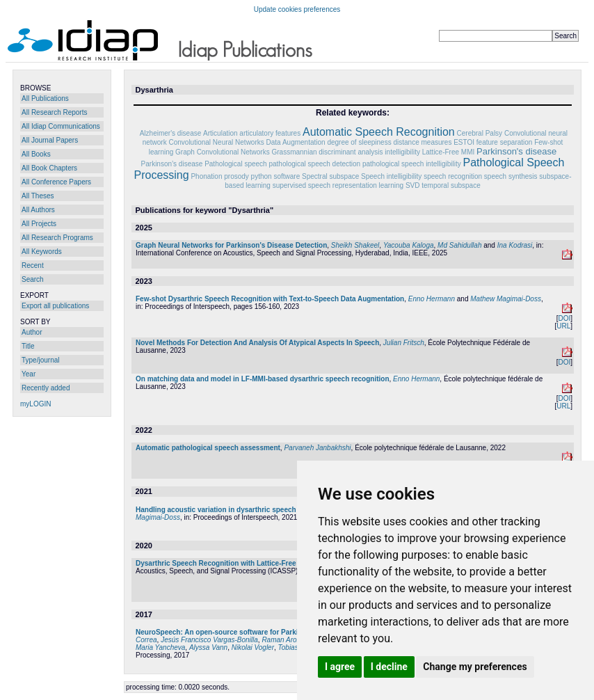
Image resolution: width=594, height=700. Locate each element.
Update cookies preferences (297, 9)
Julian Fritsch (404, 343)
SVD (413, 185)
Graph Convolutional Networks (223, 152)
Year (29, 374)
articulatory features (270, 133)
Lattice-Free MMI (449, 152)
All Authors (38, 210)
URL (563, 326)
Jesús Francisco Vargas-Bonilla (209, 640)
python (262, 176)
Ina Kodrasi (515, 245)
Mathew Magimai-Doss (506, 299)
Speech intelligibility (391, 176)
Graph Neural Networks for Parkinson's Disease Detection (231, 245)
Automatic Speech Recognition (379, 132)
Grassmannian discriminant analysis (327, 152)
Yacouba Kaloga (409, 245)
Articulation (220, 133)
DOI (564, 318)
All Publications (45, 98)
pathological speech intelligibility (412, 164)
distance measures (422, 142)
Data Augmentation (296, 142)
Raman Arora (282, 640)
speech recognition (453, 176)
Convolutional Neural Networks (216, 142)
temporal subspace (451, 185)
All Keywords (42, 252)
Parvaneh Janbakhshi (317, 448)
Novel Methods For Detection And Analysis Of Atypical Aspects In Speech (257, 343)
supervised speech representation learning (338, 185)
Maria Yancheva (160, 647)
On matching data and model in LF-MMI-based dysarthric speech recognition (263, 379)
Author (32, 332)
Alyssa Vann (208, 647)
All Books (36, 154)
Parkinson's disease (516, 151)
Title (28, 346)
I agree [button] (340, 667)
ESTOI (464, 142)
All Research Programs (57, 238)
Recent (33, 265)
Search (33, 279)
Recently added (46, 388)
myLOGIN (35, 404)
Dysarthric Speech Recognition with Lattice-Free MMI (224, 563)
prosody (236, 176)
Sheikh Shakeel (355, 245)
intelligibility (402, 152)
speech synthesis (511, 176)
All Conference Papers (56, 182)
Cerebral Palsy (480, 133)
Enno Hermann (432, 299)
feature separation (505, 142)
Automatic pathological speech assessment (208, 448)
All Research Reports (54, 112)
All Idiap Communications (61, 126)
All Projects (39, 224)
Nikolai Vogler (253, 647)
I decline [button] (389, 667)
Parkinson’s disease (172, 164)
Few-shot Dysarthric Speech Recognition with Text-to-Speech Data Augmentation (270, 299)
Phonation (206, 176)
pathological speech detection (314, 164)
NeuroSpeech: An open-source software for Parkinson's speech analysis (256, 632)
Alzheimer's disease (171, 133)
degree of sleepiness (359, 142)
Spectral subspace (330, 176)
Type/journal (40, 360)
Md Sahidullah (459, 245)
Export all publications (55, 306)
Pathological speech (236, 164)
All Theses (38, 196)
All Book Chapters (49, 168)
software (287, 176)
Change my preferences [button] (475, 667)
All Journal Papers (50, 140)
